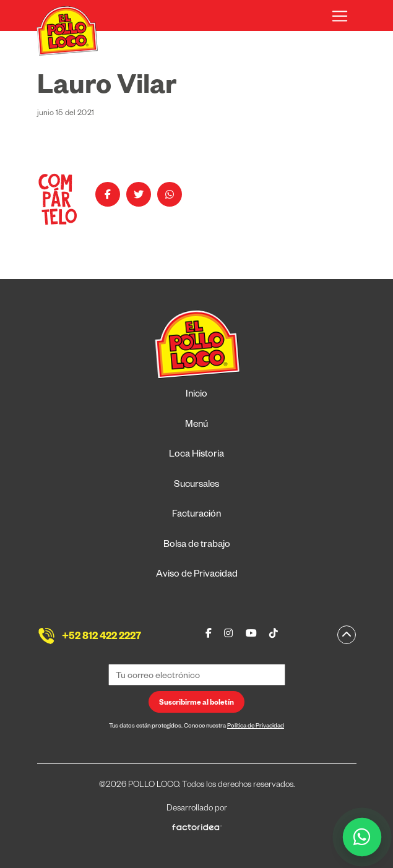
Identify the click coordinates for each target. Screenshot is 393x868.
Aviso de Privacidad (197, 575)
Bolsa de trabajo (197, 545)
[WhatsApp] (362, 837)
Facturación (196, 515)
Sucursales (196, 485)
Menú (196, 425)
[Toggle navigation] (340, 16)
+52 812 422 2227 (101, 638)
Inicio (196, 395)
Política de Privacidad (256, 727)
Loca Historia (196, 455)
